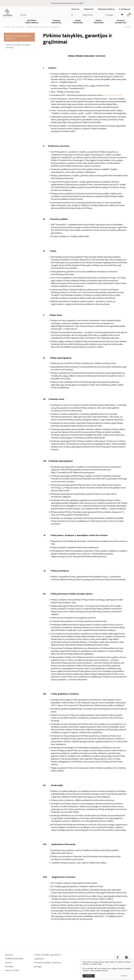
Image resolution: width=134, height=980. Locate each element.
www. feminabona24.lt (113, 95)
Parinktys (122, 974)
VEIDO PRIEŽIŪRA (78, 22)
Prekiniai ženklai (106, 9)
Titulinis (7, 27)
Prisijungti (109, 15)
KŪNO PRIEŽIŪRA (98, 22)
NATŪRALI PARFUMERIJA (32, 22)
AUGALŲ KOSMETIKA (121, 22)
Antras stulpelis (18, 27)
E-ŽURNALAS (125, 9)
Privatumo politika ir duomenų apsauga (18, 46)
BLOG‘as (76, 9)
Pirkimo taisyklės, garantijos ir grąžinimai (18, 37)
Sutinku (87, 974)
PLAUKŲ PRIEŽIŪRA (56, 22)
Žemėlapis (89, 9)
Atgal (127, 27)
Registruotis (88, 15)
